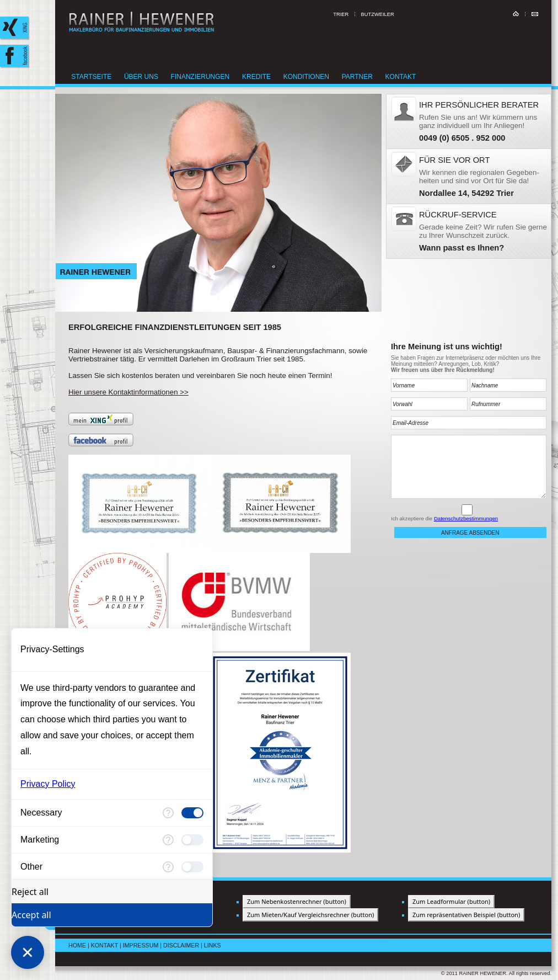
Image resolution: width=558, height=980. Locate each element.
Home (77, 945)
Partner (360, 77)
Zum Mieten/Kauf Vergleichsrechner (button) (310, 915)
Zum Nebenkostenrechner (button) (297, 901)
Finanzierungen (203, 77)
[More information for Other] (168, 867)
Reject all (30, 892)
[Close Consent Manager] (28, 952)
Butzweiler (378, 14)
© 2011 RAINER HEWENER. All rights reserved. (496, 973)
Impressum (141, 945)
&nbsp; (469, 176)
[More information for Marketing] (168, 840)
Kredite (260, 77)
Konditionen (309, 77)
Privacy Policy (48, 784)
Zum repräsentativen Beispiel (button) (466, 915)
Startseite (95, 77)
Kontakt (404, 77)
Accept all (31, 915)
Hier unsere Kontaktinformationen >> (128, 392)
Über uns (145, 77)
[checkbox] (192, 813)
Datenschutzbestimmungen (466, 518)
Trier (341, 14)
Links (213, 945)
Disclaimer (181, 945)
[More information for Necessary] (168, 813)
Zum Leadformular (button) (451, 901)
